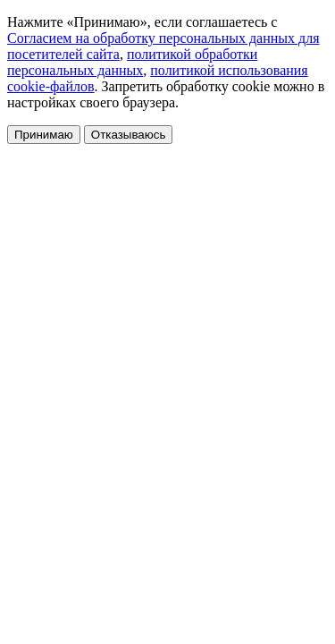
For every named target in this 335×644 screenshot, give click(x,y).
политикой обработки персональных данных (132, 62)
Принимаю (44, 135)
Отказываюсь (129, 135)
